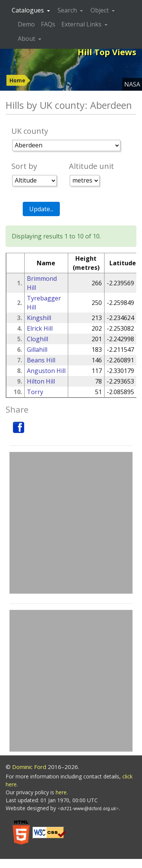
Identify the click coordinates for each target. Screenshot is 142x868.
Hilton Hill (41, 381)
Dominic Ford (29, 767)
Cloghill (37, 339)
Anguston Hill (46, 371)
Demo (26, 24)
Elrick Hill (40, 328)
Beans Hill (41, 360)
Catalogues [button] (29, 10)
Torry (35, 392)
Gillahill (37, 350)
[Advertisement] (71, 523)
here (61, 792)
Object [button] (100, 10)
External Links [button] (82, 24)
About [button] (27, 39)
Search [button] (68, 10)
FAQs (48, 24)
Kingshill (39, 318)
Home (17, 80)
